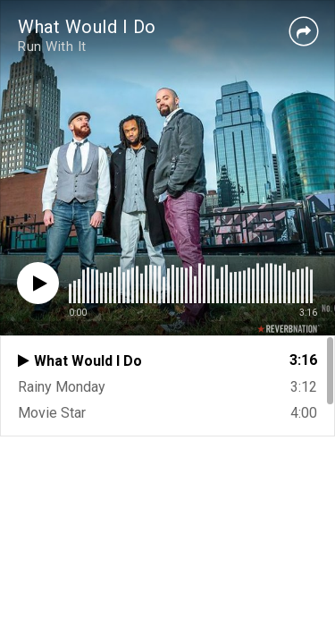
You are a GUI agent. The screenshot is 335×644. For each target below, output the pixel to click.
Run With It (52, 47)
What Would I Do (87, 27)
